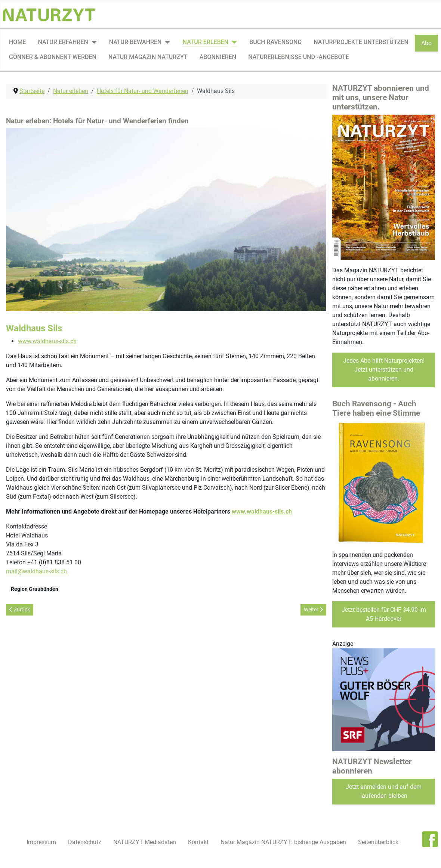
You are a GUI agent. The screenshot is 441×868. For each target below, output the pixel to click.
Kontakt (198, 842)
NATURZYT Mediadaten (145, 842)
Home (17, 42)
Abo (426, 43)
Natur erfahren (63, 42)
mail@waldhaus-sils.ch (36, 571)
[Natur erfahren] (93, 42)
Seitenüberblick (378, 842)
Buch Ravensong (275, 42)
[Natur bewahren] (166, 42)
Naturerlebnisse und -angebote (299, 57)
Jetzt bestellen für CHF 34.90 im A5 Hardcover (384, 614)
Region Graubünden (35, 589)
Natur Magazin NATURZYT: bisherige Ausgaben (283, 842)
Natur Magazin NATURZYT (148, 57)
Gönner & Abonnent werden (53, 57)
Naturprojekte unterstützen (361, 42)
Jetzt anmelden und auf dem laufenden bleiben (384, 791)
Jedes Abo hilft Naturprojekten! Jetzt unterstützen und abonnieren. (384, 370)
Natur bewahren (135, 42)
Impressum (41, 842)
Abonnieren (218, 57)
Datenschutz (85, 842)
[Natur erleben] (233, 42)
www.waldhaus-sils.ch (47, 341)
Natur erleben (205, 42)
